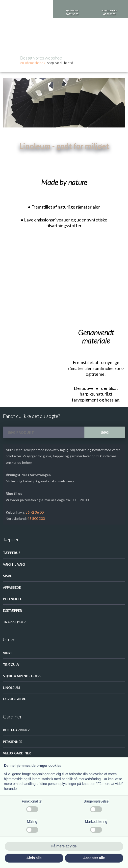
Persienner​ (13, 742)
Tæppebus (12, 553)
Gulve (24, 156)
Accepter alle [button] (94, 858)
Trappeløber (14, 622)
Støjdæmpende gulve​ (22, 676)
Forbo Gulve (14, 699)
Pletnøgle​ (12, 599)
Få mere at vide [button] (64, 846)
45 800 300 (36, 518)
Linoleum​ (11, 688)
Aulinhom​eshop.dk (33, 63)
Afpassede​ (12, 588)
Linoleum (37, 156)
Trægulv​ (11, 665)
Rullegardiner (16, 730)
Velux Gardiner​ (17, 753)
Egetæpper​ (13, 611)
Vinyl (8, 653)
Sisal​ (7, 576)
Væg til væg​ (14, 564)
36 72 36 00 (35, 512)
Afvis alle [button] (34, 858)
